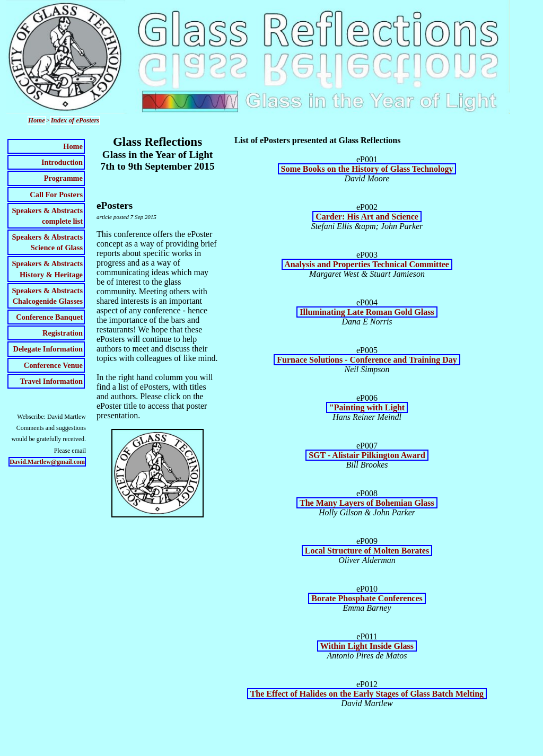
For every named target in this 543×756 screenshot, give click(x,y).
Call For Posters (56, 195)
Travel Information (51, 381)
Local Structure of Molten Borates (367, 551)
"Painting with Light (367, 407)
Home (37, 120)
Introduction (62, 162)
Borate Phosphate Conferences (367, 598)
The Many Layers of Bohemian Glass (367, 503)
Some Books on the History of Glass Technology (367, 169)
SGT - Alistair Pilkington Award (367, 455)
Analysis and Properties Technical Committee (367, 264)
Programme (63, 178)
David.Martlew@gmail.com (47, 462)
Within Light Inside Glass (367, 646)
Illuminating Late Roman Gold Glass (367, 312)
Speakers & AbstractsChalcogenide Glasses (47, 296)
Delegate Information (48, 349)
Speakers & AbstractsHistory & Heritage (47, 269)
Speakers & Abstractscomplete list (47, 216)
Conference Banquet (49, 317)
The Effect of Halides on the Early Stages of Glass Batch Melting (367, 694)
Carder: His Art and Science (367, 217)
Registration (63, 333)
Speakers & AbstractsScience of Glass (47, 242)
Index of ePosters (75, 120)
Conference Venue (53, 365)
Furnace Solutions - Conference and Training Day (367, 360)
